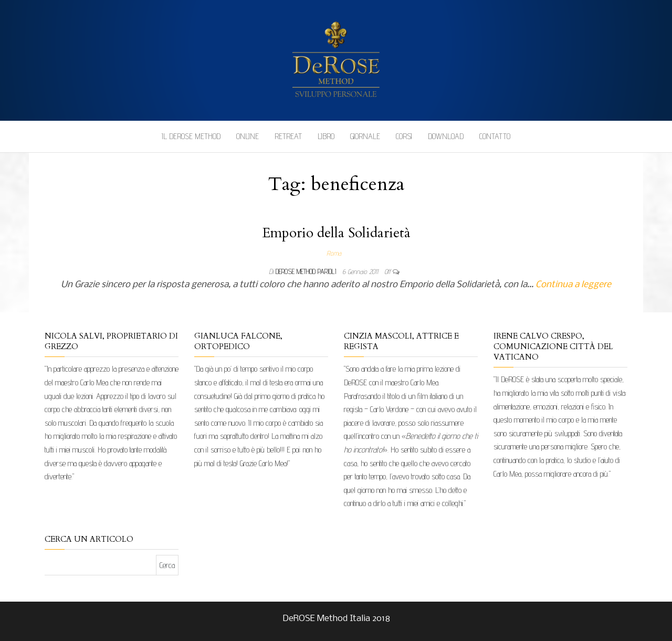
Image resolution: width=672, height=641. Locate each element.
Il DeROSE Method (191, 136)
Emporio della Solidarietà (336, 233)
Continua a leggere (573, 285)
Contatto (495, 136)
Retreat (288, 136)
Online (248, 136)
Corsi (404, 136)
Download (446, 136)
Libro (326, 136)
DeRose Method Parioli (307, 271)
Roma (334, 253)
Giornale (365, 136)
